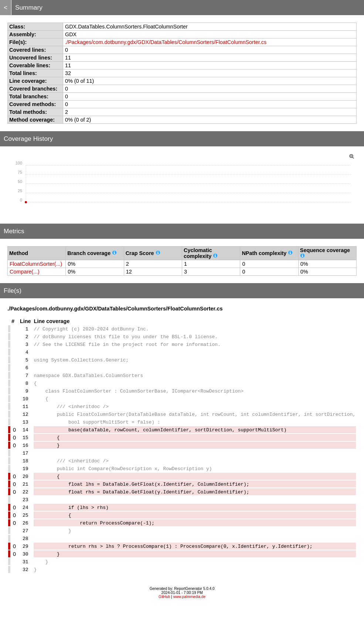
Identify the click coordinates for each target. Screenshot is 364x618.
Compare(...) (25, 272)
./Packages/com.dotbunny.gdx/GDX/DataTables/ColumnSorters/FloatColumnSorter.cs (166, 42)
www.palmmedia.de (189, 609)
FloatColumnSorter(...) (36, 264)
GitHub (164, 609)
